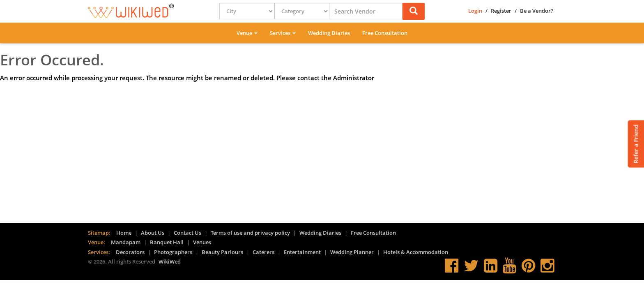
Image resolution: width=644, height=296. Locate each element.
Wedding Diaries (329, 33)
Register (501, 11)
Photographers (173, 252)
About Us (153, 233)
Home (124, 233)
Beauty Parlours (222, 252)
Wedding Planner (352, 252)
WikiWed (170, 261)
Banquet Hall (167, 242)
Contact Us (187, 233)
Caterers (263, 252)
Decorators (130, 252)
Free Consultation (385, 33)
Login (475, 11)
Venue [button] (247, 33)
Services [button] (283, 33)
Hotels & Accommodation (416, 252)
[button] (414, 11)
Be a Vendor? (537, 11)
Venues (202, 242)
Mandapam (126, 242)
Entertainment (302, 252)
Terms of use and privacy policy (250, 233)
